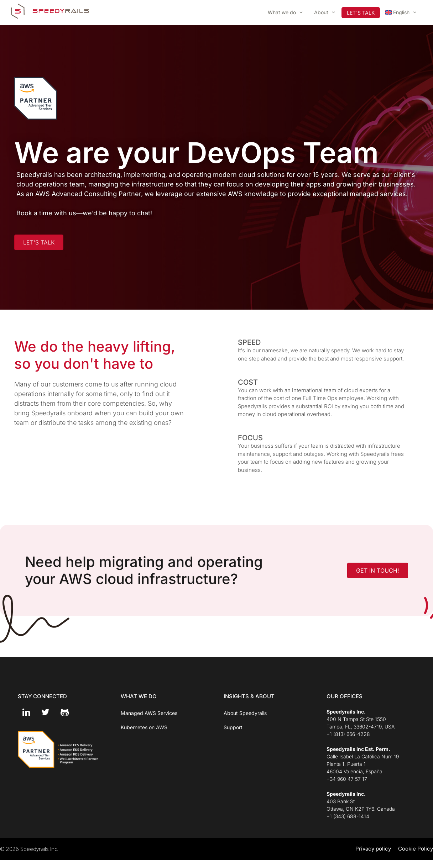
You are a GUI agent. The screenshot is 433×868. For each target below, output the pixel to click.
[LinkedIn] (26, 713)
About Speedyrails (245, 713)
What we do (288, 12)
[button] (39, 242)
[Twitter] (45, 713)
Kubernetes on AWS (144, 727)
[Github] (64, 713)
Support (233, 727)
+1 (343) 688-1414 (348, 816)
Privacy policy (373, 849)
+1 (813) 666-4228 (348, 734)
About (328, 12)
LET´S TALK (361, 13)
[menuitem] (401, 12)
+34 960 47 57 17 (347, 779)
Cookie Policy (416, 849)
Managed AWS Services (149, 713)
